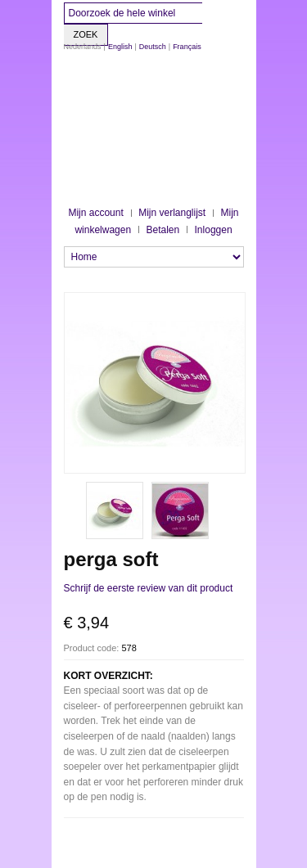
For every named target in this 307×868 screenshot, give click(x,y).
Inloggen (214, 230)
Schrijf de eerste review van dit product (149, 588)
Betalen (163, 230)
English (120, 47)
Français (187, 47)
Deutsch (153, 47)
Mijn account (95, 213)
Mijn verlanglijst (172, 213)
